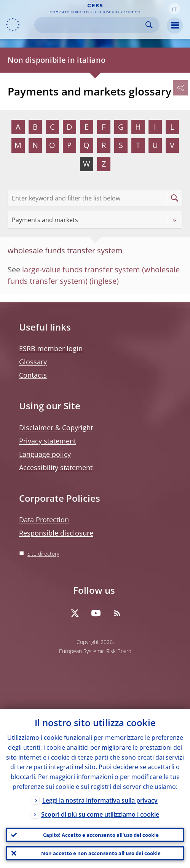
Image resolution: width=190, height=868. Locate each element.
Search (149, 25)
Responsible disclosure (56, 533)
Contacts (33, 375)
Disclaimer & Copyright (56, 428)
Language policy (45, 454)
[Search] (91, 25)
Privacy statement (48, 441)
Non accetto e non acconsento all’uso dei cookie (101, 853)
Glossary (33, 362)
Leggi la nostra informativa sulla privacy (100, 800)
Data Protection (44, 520)
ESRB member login (51, 348)
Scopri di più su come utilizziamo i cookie (100, 814)
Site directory (43, 554)
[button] (174, 9)
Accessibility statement (56, 467)
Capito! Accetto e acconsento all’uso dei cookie (101, 835)
